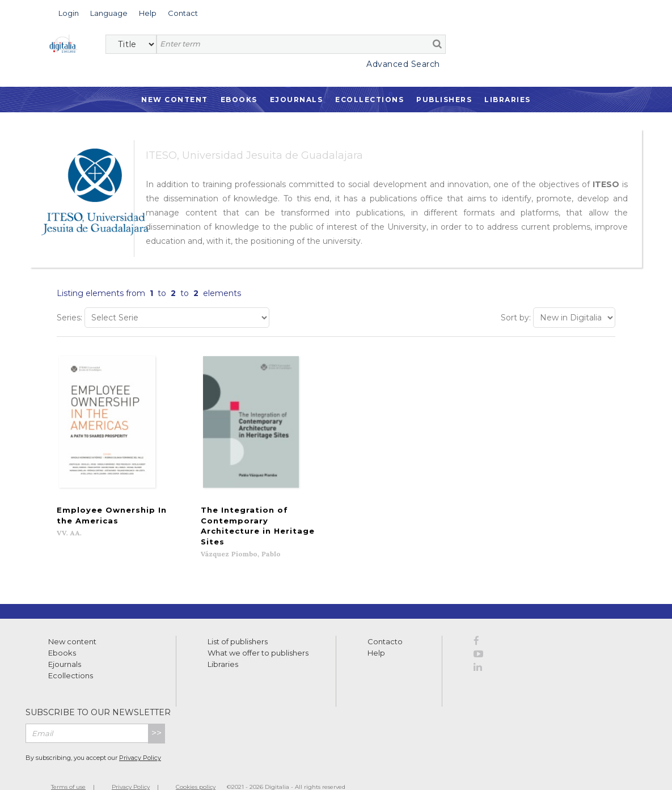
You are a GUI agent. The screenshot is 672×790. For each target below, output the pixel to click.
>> (157, 715)
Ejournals (297, 100)
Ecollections (369, 100)
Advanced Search (403, 64)
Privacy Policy (140, 740)
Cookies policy (196, 769)
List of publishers (238, 623)
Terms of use (68, 769)
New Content (175, 100)
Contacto (385, 623)
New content (72, 623)
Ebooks (239, 100)
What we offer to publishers (258, 635)
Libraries (508, 100)
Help (376, 635)
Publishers (444, 100)
